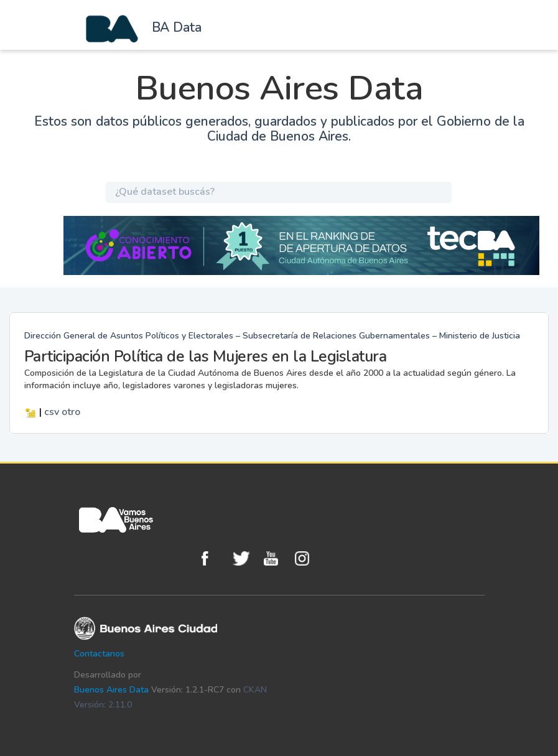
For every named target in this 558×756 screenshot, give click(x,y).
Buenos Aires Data (111, 690)
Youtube (276, 558)
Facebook (214, 558)
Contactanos (99, 654)
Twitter (245, 558)
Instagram (307, 558)
